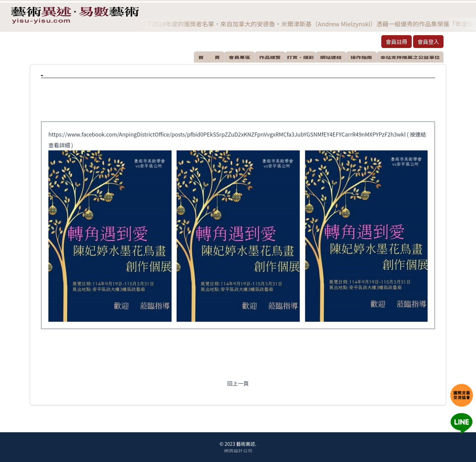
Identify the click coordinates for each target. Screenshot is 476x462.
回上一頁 (238, 383)
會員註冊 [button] (396, 42)
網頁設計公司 (238, 450)
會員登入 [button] (428, 42)
